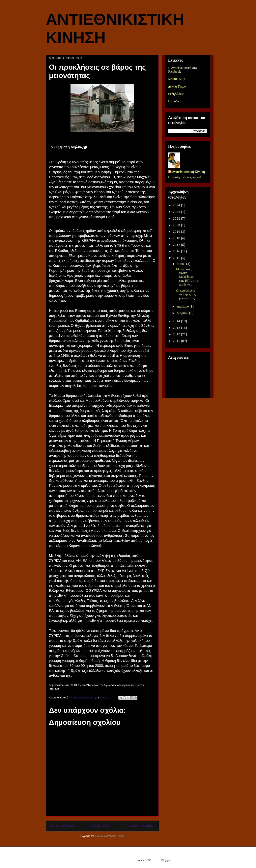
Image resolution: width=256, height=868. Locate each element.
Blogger (166, 860)
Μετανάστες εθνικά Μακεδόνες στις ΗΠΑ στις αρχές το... (187, 277)
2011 (177, 341)
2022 (177, 219)
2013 (177, 328)
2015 (177, 258)
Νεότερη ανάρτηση (62, 826)
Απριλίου (183, 307)
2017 (177, 245)
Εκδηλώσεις (176, 94)
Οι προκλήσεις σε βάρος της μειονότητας (186, 295)
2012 (177, 335)
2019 (177, 232)
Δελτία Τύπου (177, 87)
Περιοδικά (175, 101)
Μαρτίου (183, 313)
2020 (177, 225)
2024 (177, 205)
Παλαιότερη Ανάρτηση (140, 826)
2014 (177, 321)
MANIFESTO (176, 79)
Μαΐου (181, 264)
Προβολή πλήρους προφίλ (185, 177)
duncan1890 (144, 860)
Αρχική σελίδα (100, 826)
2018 (177, 238)
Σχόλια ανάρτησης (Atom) (110, 836)
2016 (177, 252)
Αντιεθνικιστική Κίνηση (189, 172)
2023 (177, 212)
